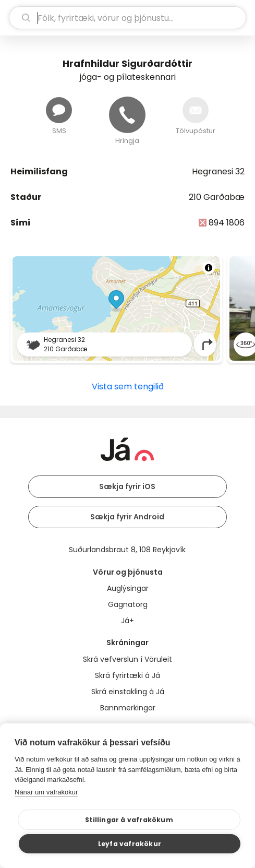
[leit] (127, 18)
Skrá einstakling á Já (128, 692)
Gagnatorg (128, 604)
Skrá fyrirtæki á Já (127, 675)
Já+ (127, 621)
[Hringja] (127, 115)
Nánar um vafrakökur (46, 792)
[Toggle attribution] (209, 268)
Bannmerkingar (128, 708)
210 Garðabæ (217, 197)
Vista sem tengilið (128, 387)
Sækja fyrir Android (127, 517)
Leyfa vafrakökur (130, 844)
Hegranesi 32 (218, 171)
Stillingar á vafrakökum (129, 820)
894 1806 (227, 223)
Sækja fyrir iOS (127, 486)
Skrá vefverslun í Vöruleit (127, 659)
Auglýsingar (128, 588)
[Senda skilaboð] (59, 110)
